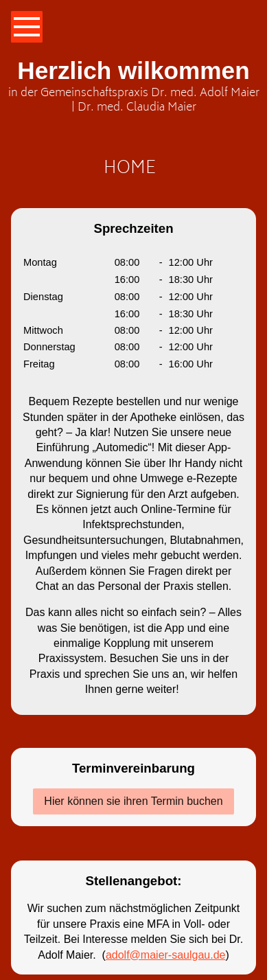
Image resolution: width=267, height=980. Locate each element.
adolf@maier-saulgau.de (166, 955)
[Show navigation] (27, 27)
